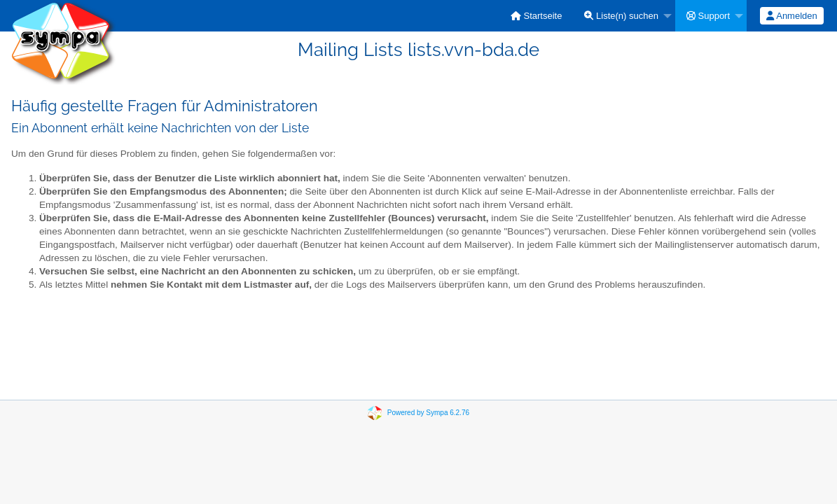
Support (708, 16)
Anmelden (791, 16)
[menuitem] (537, 16)
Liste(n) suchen (621, 16)
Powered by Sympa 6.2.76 (428, 413)
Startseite (537, 16)
